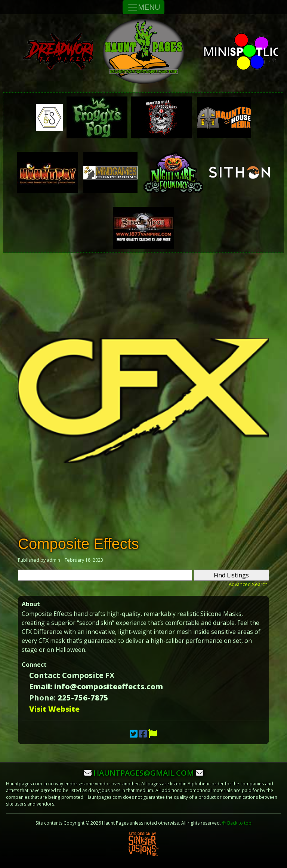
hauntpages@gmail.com (144, 773)
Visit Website (54, 709)
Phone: (42, 698)
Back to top (237, 823)
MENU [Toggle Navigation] (144, 7)
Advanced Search (248, 584)
